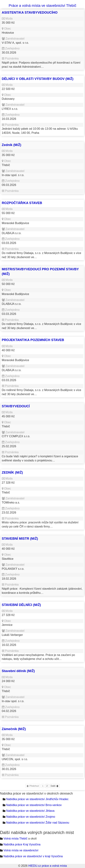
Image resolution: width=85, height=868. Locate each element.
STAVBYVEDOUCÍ (16, 406)
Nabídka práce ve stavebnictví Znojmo (31, 817)
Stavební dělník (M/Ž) (18, 671)
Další (55, 786)
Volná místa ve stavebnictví (21, 850)
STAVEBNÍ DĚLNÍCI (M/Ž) (21, 605)
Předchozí (33, 786)
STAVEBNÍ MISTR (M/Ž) (20, 539)
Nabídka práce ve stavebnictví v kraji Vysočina (33, 856)
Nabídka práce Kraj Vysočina (22, 844)
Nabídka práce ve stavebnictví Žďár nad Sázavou (38, 823)
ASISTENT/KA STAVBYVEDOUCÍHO (30, 12)
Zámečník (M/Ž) (14, 729)
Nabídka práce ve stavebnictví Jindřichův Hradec (37, 799)
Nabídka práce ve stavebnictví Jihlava (30, 811)
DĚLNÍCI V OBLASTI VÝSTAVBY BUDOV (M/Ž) (38, 79)
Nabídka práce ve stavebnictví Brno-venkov (34, 805)
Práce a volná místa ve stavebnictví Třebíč (42, 6)
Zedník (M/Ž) (12, 145)
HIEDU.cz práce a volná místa (47, 866)
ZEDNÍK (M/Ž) (12, 472)
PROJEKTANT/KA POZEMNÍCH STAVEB (33, 340)
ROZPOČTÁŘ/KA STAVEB (22, 203)
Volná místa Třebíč (15, 839)
